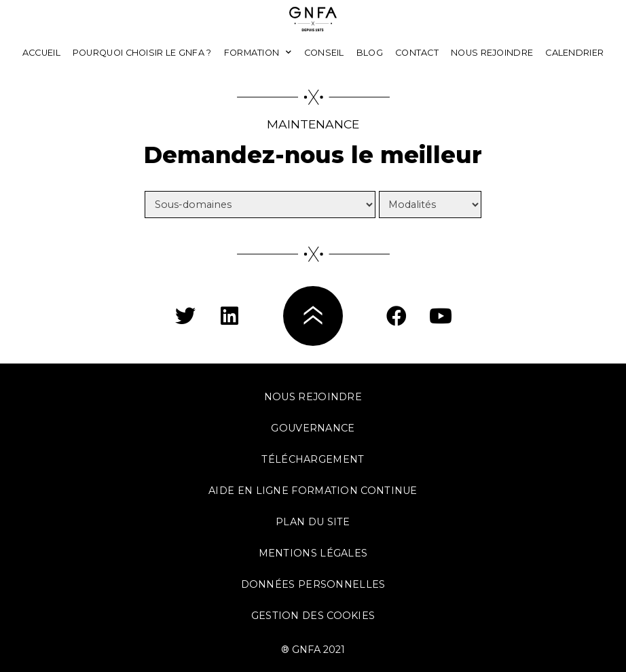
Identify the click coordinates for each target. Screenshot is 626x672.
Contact (417, 53)
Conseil (324, 53)
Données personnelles (313, 584)
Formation (258, 53)
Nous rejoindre (492, 53)
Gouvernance (313, 428)
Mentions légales (313, 553)
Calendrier (574, 53)
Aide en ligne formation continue (313, 491)
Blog (370, 53)
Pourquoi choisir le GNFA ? (142, 53)
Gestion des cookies (313, 616)
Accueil (41, 53)
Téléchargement (313, 459)
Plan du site (313, 522)
